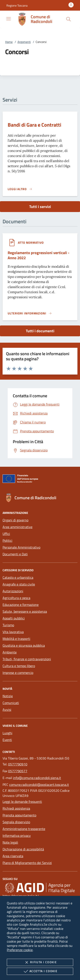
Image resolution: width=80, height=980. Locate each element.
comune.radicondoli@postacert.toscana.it (39, 785)
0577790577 (18, 771)
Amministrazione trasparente (24, 829)
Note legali (10, 842)
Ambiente (10, 652)
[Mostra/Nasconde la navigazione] (9, 19)
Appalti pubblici (14, 618)
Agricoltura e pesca (16, 598)
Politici (7, 540)
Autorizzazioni (13, 591)
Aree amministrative (17, 527)
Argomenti (24, 42)
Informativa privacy (17, 836)
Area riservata (13, 856)
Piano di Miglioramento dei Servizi (27, 863)
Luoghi (7, 733)
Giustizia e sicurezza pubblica (24, 645)
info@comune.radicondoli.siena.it (37, 778)
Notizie (8, 696)
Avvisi (7, 710)
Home (9, 42)
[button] (17, 5)
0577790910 (18, 764)
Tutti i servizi (40, 207)
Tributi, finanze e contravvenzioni (27, 659)
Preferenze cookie (20, 950)
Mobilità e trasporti (16, 639)
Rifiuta (40, 962)
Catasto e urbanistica (18, 577)
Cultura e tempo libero (19, 666)
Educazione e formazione (21, 605)
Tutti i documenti (40, 331)
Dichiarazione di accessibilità (23, 849)
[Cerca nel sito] (68, 19)
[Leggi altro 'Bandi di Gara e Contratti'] (20, 189)
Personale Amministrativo (21, 547)
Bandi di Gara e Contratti (34, 125)
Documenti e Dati (15, 554)
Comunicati (11, 703)
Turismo (8, 625)
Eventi (7, 740)
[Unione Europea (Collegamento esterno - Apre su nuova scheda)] (40, 479)
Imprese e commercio (18, 673)
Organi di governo (15, 520)
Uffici (6, 534)
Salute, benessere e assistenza (25, 611)
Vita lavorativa (13, 632)
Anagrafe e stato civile (19, 584)
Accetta (40, 971)
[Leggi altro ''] (30, 313)
